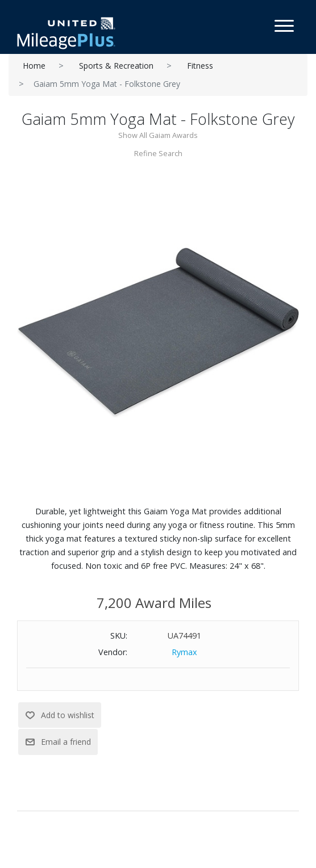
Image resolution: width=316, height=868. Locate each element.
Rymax (184, 652)
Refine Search (158, 153)
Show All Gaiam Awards (158, 135)
